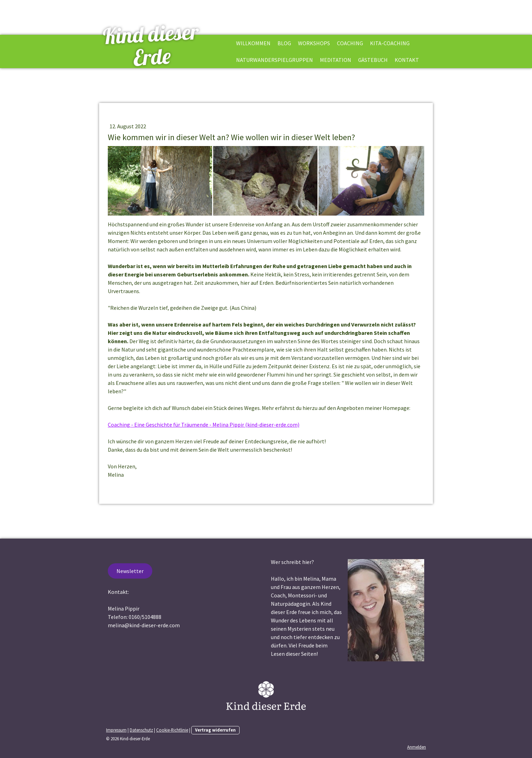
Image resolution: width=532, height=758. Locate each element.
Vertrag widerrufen (215, 730)
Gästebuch (373, 60)
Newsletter (130, 571)
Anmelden (417, 747)
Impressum (116, 730)
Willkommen (253, 43)
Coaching (350, 43)
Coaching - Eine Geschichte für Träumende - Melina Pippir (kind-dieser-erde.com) (204, 425)
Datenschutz (141, 730)
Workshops (314, 43)
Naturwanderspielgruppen (275, 60)
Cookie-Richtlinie (172, 730)
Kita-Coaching (390, 43)
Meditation (336, 60)
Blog (284, 43)
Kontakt (407, 60)
